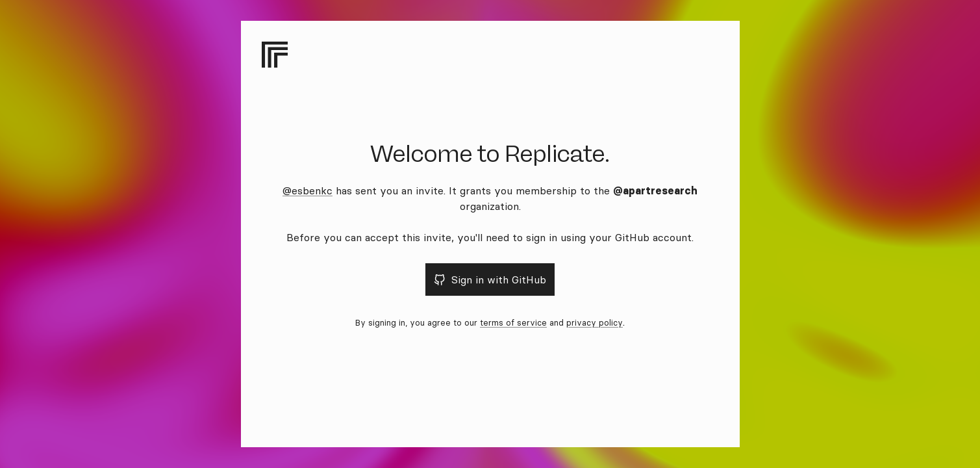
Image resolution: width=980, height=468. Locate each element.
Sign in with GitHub (490, 279)
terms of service (513, 322)
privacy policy (595, 322)
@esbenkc (308, 190)
